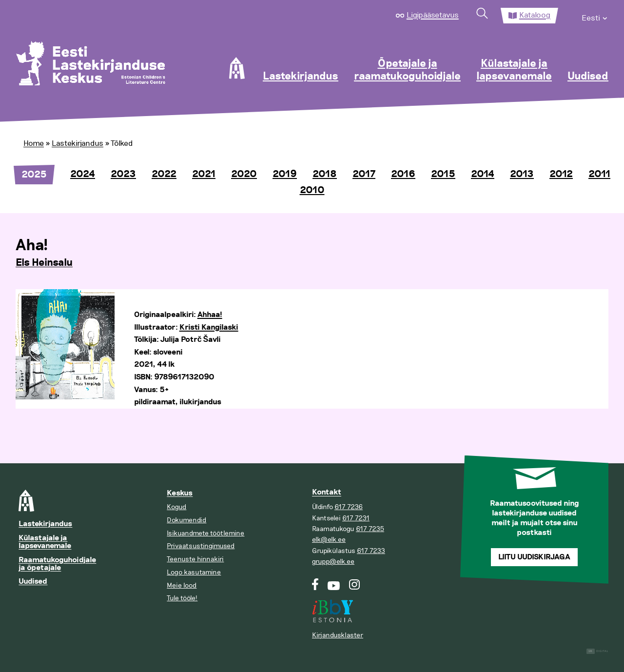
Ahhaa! (210, 315)
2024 (83, 174)
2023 (123, 174)
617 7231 (356, 518)
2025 (34, 175)
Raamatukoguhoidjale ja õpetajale (57, 564)
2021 (204, 174)
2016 (403, 174)
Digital (597, 651)
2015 (443, 174)
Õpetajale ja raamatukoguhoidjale (407, 70)
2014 (483, 174)
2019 (285, 174)
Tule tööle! (182, 598)
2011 (599, 174)
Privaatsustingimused (201, 546)
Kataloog (535, 15)
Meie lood (182, 585)
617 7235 (370, 529)
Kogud (176, 507)
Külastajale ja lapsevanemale (514, 70)
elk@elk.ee (329, 540)
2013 (522, 174)
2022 (164, 174)
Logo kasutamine (194, 572)
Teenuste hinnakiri (195, 559)
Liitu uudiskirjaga (534, 557)
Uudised (588, 77)
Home (34, 143)
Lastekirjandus (301, 77)
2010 (312, 190)
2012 (561, 174)
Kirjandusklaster (338, 635)
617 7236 (349, 507)
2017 (364, 174)
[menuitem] (595, 16)
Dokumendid (186, 520)
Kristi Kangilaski (209, 327)
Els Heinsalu (44, 263)
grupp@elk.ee (333, 562)
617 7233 (371, 551)
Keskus (180, 493)
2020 (244, 174)
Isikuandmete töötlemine (205, 533)
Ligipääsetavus (433, 15)
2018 (325, 174)
